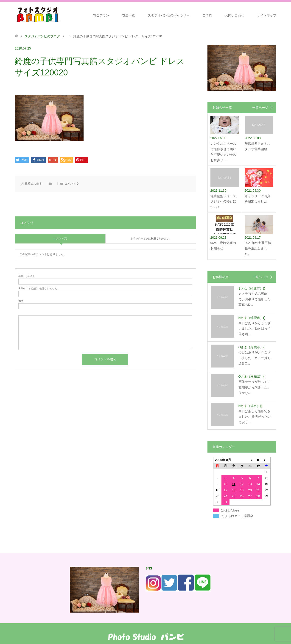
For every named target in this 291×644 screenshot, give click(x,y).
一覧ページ (260, 108)
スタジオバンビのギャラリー (169, 15)
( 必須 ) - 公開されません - (39, 289)
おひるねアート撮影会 (237, 516)
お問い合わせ (235, 15)
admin (39, 184)
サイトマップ (267, 15)
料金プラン (101, 15)
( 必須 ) (26, 276)
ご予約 (207, 15)
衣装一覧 (129, 15)
